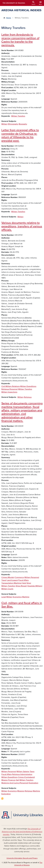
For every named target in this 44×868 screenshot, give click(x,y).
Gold (24, 583)
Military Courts (7, 589)
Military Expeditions (28, 386)
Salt (17, 780)
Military (4, 124)
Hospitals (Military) (35, 586)
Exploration (34, 783)
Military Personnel (32, 577)
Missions (21, 791)
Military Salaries (23, 772)
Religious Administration (22, 774)
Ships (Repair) (21, 586)
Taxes (32, 772)
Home (9, 18)
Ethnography (13, 124)
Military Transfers (18, 116)
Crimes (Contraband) (26, 777)
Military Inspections (9, 392)
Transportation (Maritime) (12, 583)
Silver (29, 583)
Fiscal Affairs (23, 580)
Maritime (26, 597)
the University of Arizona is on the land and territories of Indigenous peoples (22, 832)
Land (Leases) (12, 580)
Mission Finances (8, 780)
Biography (23, 124)
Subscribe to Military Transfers (2, 799)
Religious (28, 397)
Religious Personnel (10, 389)
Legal (4, 597)
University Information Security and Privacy (22, 858)
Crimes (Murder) (8, 577)
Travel (4, 580)
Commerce (19, 577)
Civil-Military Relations (11, 386)
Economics (17, 597)
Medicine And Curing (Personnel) (15, 783)
